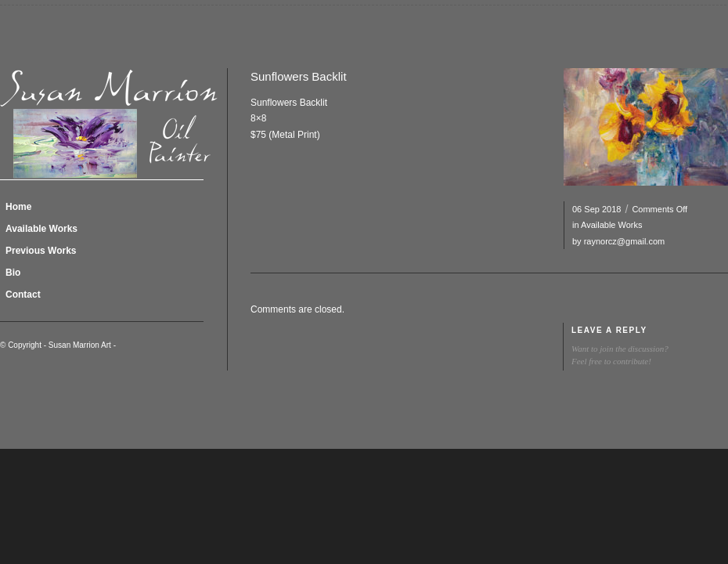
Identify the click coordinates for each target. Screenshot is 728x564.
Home (18, 207)
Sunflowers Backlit (299, 76)
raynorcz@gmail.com (624, 241)
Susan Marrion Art (80, 345)
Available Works (611, 225)
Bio (13, 273)
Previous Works (41, 251)
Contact (23, 295)
